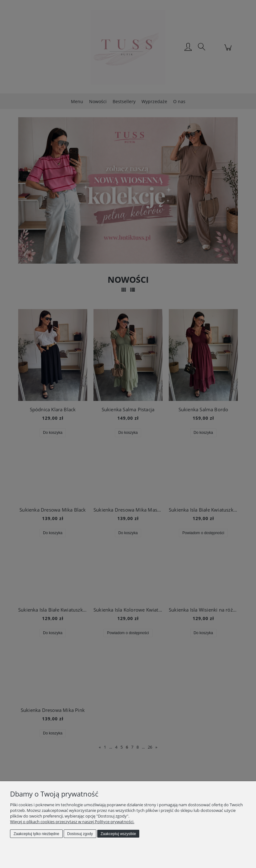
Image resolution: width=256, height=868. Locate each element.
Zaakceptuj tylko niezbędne (36, 834)
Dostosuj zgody (80, 834)
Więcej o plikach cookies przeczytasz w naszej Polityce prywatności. (72, 822)
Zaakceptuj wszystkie (118, 834)
